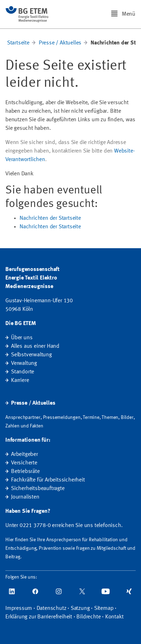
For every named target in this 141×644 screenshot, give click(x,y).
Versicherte (24, 463)
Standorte (23, 372)
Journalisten (25, 497)
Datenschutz (51, 608)
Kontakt (114, 617)
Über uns (22, 338)
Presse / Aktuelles (60, 43)
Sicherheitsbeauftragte (38, 489)
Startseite (18, 43)
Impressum (19, 608)
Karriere (20, 380)
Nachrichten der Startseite (50, 218)
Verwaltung (24, 363)
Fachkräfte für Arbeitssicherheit (48, 480)
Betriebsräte (25, 472)
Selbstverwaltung (31, 355)
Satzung (80, 608)
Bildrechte (88, 617)
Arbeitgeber (25, 454)
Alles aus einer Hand (35, 346)
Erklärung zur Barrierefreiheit (39, 617)
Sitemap (104, 608)
